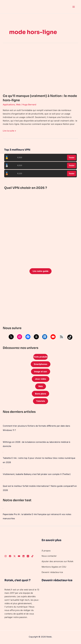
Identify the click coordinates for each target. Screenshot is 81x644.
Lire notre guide (40, 271)
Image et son (40, 372)
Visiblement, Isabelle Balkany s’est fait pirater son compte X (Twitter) (37, 474)
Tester (72, 157)
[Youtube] (19, 556)
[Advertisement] (40, 301)
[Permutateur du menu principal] (74, 7)
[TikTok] (32, 556)
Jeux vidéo (40, 379)
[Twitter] (15, 556)
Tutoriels (40, 402)
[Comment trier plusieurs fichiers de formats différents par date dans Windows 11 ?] (3, 421)
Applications (9, 105)
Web (18, 105)
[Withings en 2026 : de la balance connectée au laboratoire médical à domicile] (3, 437)
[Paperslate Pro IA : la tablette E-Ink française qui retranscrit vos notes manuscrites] (3, 508)
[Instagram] (6, 556)
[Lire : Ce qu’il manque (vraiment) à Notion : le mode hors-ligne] (40, 69)
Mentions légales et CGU (54, 566)
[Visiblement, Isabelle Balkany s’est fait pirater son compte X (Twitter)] (3, 468)
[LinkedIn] (23, 556)
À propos (46, 550)
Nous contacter (49, 555)
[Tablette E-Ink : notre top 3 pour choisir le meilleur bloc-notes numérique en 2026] (3, 452)
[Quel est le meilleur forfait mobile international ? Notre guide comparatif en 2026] (3, 480)
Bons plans (41, 394)
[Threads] (28, 556)
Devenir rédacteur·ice (52, 572)
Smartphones (40, 364)
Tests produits (40, 357)
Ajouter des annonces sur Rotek (58, 561)
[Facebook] (10, 556)
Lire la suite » (9, 130)
